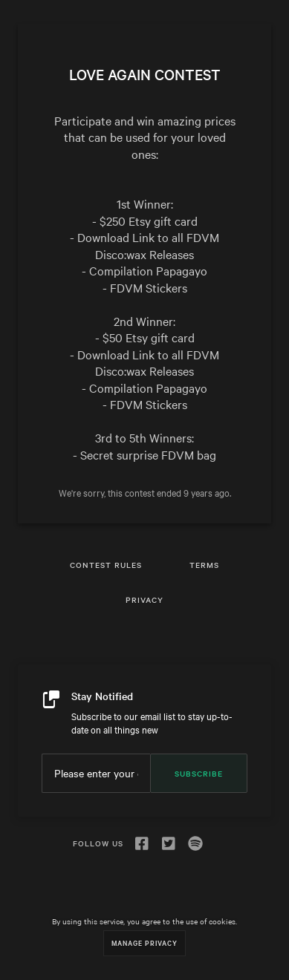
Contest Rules (106, 565)
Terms (204, 565)
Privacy (144, 600)
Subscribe (199, 773)
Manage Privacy (144, 943)
